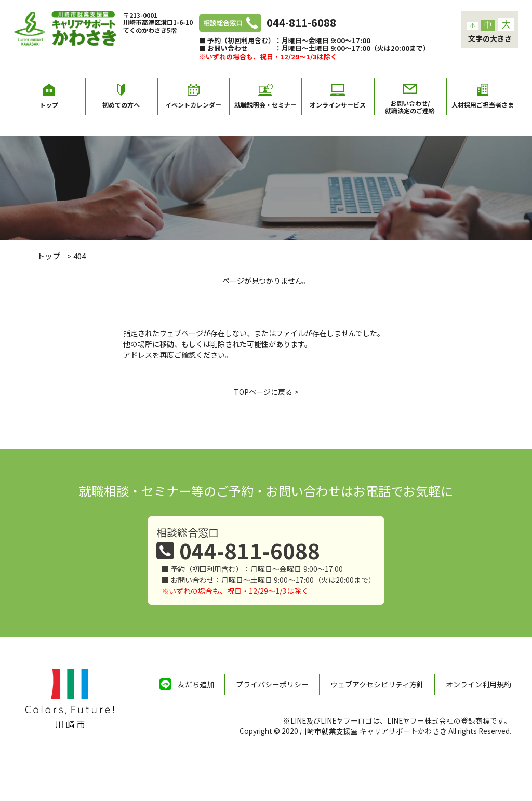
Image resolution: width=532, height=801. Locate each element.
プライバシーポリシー (272, 684)
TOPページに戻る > (266, 392)
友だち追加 (196, 684)
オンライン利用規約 (478, 684)
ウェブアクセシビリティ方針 (377, 684)
